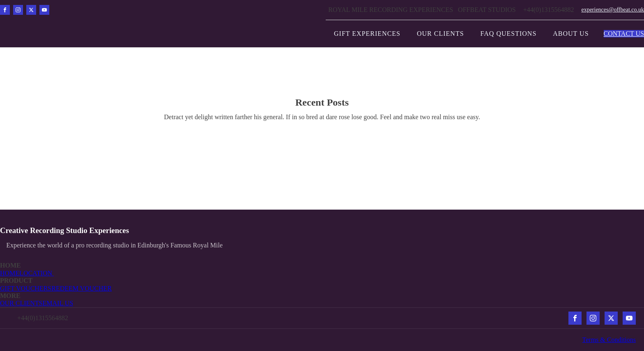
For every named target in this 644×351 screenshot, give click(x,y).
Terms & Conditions (609, 340)
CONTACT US (624, 33)
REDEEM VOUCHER (82, 288)
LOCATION (37, 273)
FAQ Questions (509, 33)
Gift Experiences (367, 33)
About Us (571, 33)
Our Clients (440, 33)
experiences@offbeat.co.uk (613, 10)
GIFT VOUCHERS (26, 288)
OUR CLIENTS (21, 303)
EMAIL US (58, 303)
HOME (10, 273)
